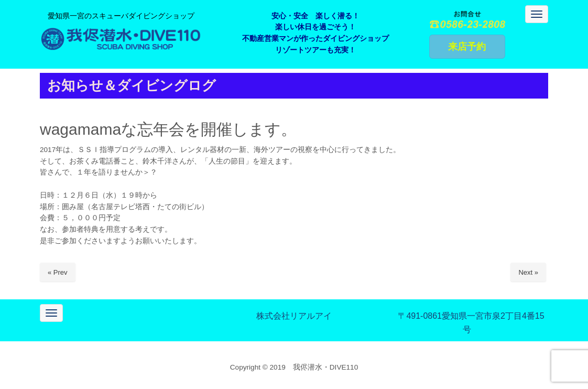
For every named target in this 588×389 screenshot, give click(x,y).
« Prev (58, 272)
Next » (528, 272)
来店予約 (467, 47)
